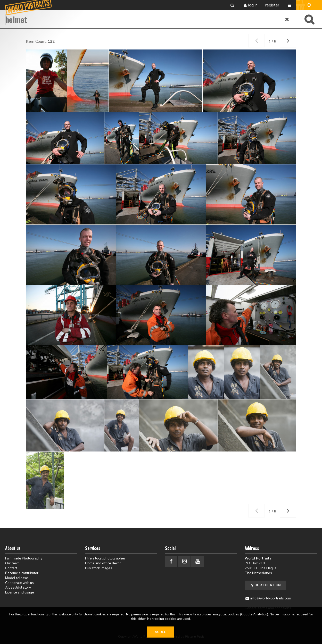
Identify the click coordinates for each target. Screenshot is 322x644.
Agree (160, 632)
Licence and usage (20, 592)
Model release (17, 578)
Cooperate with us (19, 583)
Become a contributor (22, 573)
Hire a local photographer (105, 558)
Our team (12, 563)
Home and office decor (103, 563)
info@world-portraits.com (271, 598)
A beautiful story (18, 587)
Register (272, 5)
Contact (11, 568)
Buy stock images (99, 568)
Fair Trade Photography (24, 558)
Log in (253, 5)
